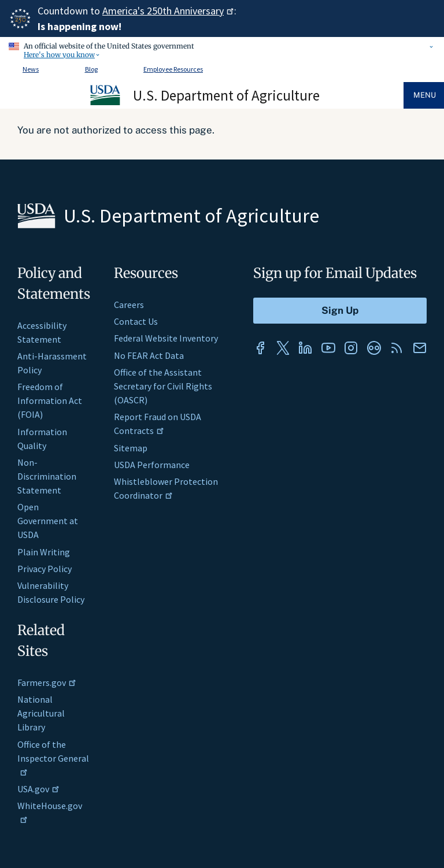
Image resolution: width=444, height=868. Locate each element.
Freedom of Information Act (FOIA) (50, 400)
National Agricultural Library (41, 713)
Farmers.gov (47, 682)
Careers (129, 305)
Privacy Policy (45, 569)
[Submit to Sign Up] (340, 311)
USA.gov (38, 789)
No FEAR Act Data (149, 355)
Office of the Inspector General (53, 757)
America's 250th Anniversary (168, 11)
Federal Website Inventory (166, 338)
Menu (425, 95)
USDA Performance (152, 465)
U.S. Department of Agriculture (226, 95)
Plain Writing (44, 552)
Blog (91, 69)
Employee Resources (173, 69)
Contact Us (136, 321)
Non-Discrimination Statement (47, 476)
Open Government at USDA (48, 521)
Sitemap (131, 448)
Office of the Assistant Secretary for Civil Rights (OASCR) (163, 386)
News (31, 69)
